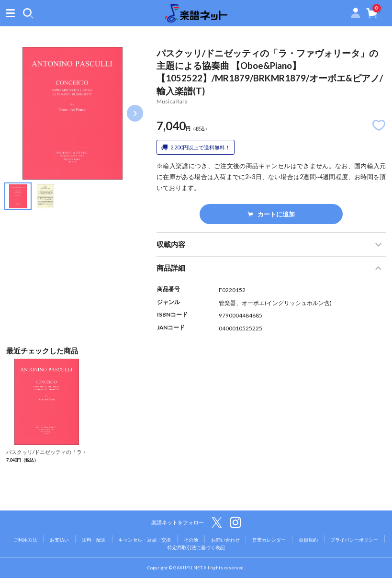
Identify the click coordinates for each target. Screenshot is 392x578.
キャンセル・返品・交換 (145, 540)
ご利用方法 (25, 540)
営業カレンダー (269, 540)
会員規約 (308, 540)
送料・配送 (94, 540)
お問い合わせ (225, 540)
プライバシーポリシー (354, 540)
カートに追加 (271, 214)
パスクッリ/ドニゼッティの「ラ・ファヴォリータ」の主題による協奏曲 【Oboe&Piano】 (47, 459)
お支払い (59, 540)
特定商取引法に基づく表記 (196, 547)
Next (135, 113)
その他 (191, 540)
